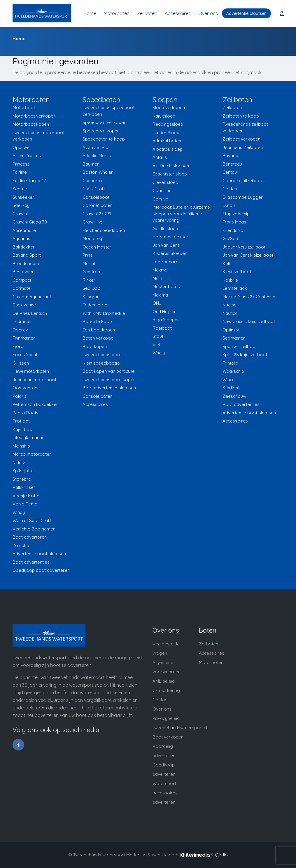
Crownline (92, 222)
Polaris (20, 396)
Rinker (89, 280)
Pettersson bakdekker (35, 404)
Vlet (156, 345)
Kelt (226, 263)
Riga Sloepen (166, 320)
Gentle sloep (165, 229)
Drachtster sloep (170, 174)
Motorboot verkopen (34, 116)
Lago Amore (165, 262)
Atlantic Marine (97, 156)
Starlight (231, 388)
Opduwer (22, 147)
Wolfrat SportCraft (32, 520)
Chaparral (93, 181)
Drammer (22, 321)
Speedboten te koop (104, 139)
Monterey (92, 238)
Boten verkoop (98, 338)
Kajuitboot (23, 429)
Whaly (159, 353)
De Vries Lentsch (30, 313)
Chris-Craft (94, 189)
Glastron (91, 272)
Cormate (22, 288)
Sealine (20, 189)
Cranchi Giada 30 (30, 222)
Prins (87, 255)
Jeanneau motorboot (34, 380)
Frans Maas (234, 222)
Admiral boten (167, 141)
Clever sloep (165, 182)
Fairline (20, 172)
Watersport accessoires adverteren (165, 793)
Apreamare (24, 230)
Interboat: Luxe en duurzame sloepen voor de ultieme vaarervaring (181, 214)
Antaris (160, 157)
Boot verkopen (168, 737)
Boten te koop (97, 321)
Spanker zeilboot (240, 346)
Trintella (230, 363)
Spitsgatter (24, 471)
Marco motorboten (32, 454)
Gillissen (21, 363)
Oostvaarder (26, 388)
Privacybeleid (166, 718)
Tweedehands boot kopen (109, 380)
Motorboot (24, 108)
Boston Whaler (98, 172)
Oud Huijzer (164, 311)
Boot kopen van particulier (110, 371)
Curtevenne (24, 305)
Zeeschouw (234, 396)
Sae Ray (21, 205)
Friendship (233, 230)
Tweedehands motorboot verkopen (38, 136)
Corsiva (160, 199)
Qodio (221, 855)
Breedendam (26, 263)
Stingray (91, 297)
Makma (160, 270)
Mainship (21, 446)
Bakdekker (24, 247)
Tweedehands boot (102, 355)
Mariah (89, 263)
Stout (158, 336)
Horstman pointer (170, 237)
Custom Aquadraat (32, 297)
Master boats (166, 286)
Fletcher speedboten (104, 230)
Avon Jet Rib (95, 147)
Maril (157, 278)
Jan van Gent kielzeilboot (248, 255)
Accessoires (178, 13)
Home (90, 13)
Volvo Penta (25, 504)
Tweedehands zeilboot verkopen (245, 127)
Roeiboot (162, 328)
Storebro (22, 479)
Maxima (160, 295)
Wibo (228, 380)
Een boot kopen (99, 330)
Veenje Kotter (27, 496)
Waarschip (233, 371)
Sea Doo (92, 288)
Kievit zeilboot (237, 272)
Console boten (98, 396)
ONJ (157, 303)
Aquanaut (22, 238)
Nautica (230, 313)
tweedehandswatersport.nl (180, 728)
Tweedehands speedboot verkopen (108, 111)
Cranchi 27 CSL (98, 214)
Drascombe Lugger (243, 197)
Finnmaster (24, 338)
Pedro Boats (26, 413)
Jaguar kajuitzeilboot (244, 247)
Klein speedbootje (101, 363)
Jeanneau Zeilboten (243, 147)
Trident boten (96, 305)
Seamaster (234, 338)
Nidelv (19, 463)
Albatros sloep (168, 149)
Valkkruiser (24, 487)
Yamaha (21, 545)
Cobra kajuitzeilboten (244, 181)
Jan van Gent (166, 245)
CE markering (166, 690)
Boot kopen (95, 346)
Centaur (231, 172)
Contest (231, 189)
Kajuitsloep (164, 116)
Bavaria (230, 156)
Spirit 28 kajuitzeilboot (245, 355)
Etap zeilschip (236, 214)
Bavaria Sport (27, 255)
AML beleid (164, 681)
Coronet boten (98, 205)
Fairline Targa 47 (29, 181)
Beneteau (232, 164)
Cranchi (20, 214)
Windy (19, 512)
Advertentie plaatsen (246, 13)
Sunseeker (23, 197)
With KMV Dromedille (104, 313)
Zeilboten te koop (241, 116)
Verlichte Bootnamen (34, 529)
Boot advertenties (31, 562)
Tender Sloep (166, 133)
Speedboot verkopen (104, 122)
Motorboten (117, 13)
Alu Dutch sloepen (171, 166)
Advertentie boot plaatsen (39, 554)
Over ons (208, 13)
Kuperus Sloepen (170, 253)
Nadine (230, 305)
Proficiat (21, 421)
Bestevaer (23, 272)
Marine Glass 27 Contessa (249, 297)
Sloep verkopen (169, 108)
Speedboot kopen (101, 131)
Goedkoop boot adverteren (41, 570)
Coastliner (163, 190)
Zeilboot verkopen (241, 139)
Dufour (230, 205)
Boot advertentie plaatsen (109, 388)
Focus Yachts (26, 355)
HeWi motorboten (31, 371)
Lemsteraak (235, 288)
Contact (161, 700)
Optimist (231, 330)
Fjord (18, 346)
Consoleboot (96, 197)
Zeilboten (147, 13)
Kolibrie (230, 280)
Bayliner (91, 164)
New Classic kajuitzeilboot (249, 321)
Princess (21, 164)
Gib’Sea (230, 238)
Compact (22, 280)
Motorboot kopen (31, 124)
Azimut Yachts (27, 156)
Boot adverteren (30, 537)
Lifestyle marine (29, 437)
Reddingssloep (168, 124)
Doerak (20, 330)
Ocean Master (97, 247)
